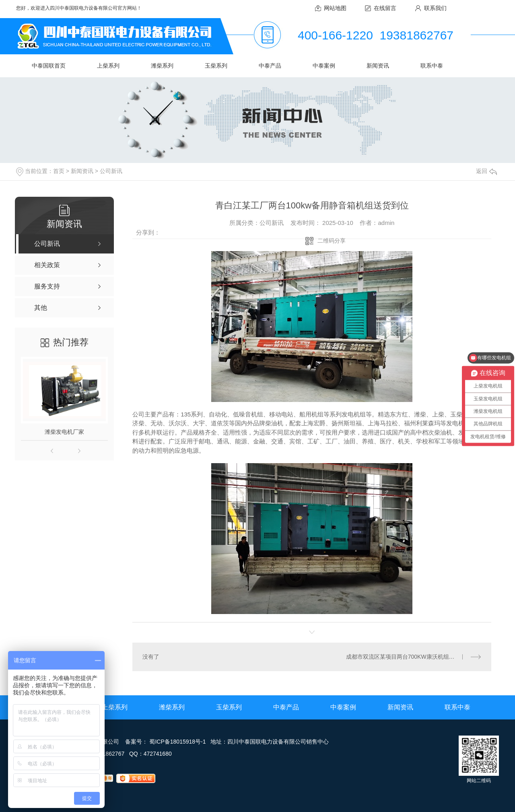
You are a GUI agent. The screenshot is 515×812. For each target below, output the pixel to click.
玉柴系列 (216, 66)
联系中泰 (432, 66)
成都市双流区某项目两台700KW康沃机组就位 (403, 657)
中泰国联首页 (49, 66)
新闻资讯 (378, 66)
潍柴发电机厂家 (64, 432)
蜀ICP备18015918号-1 (177, 742)
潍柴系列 (162, 66)
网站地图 (335, 8)
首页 (59, 171)
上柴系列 (108, 66)
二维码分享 (332, 241)
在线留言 (385, 8)
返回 (486, 171)
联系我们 (435, 8)
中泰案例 (324, 66)
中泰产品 (270, 66)
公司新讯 (111, 171)
